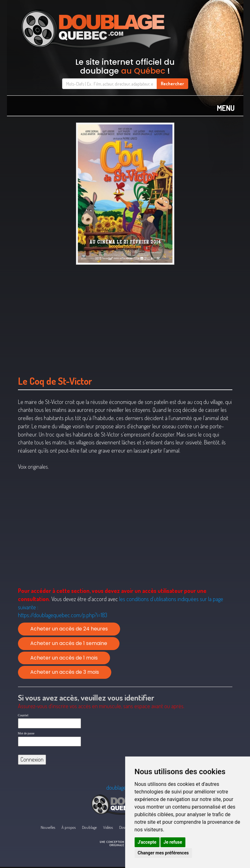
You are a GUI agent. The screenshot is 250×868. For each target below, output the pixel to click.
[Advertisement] (125, 317)
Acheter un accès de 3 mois (65, 672)
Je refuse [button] (173, 842)
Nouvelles (48, 827)
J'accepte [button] (147, 842)
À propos (69, 827)
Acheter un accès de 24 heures (69, 629)
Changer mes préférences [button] (163, 853)
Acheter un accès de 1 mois (64, 658)
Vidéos (108, 827)
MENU (226, 108)
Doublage (89, 827)
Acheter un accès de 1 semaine (69, 643)
